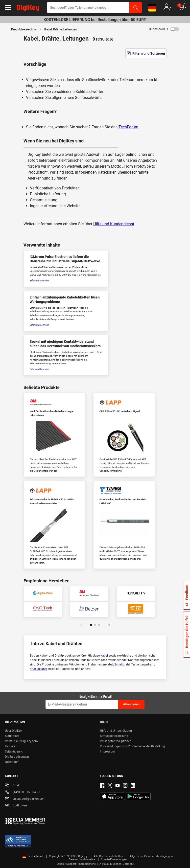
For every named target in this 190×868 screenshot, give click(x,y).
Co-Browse (16, 806)
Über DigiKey (13, 731)
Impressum (107, 752)
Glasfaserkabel (98, 656)
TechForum (128, 127)
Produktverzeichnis (24, 29)
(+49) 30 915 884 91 (23, 792)
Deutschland (33, 856)
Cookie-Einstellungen (114, 859)
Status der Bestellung (114, 736)
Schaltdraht (122, 664)
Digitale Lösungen (17, 757)
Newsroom (12, 762)
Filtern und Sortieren (149, 53)
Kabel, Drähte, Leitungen (60, 29)
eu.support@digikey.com (25, 799)
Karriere (10, 746)
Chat (12, 786)
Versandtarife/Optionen (116, 741)
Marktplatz (12, 736)
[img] (28, 9)
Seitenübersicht (15, 752)
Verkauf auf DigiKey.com (21, 741)
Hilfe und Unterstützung (116, 731)
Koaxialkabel (38, 669)
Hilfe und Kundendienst (114, 224)
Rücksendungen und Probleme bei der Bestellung (132, 746)
